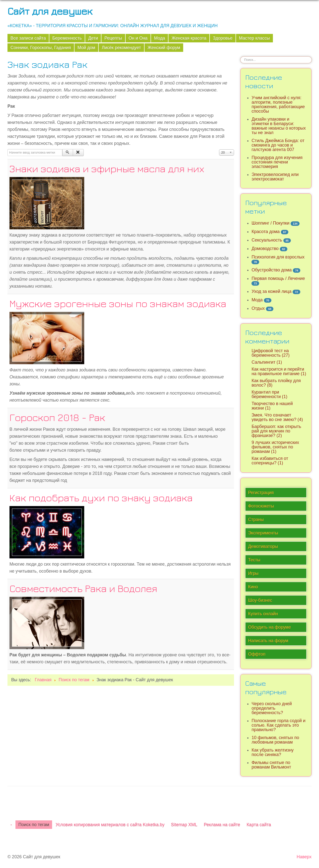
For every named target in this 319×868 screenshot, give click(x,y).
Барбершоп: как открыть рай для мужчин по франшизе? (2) (276, 431)
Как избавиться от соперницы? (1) (270, 461)
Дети (93, 38)
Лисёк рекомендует (121, 48)
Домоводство (265, 249)
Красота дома (266, 232)
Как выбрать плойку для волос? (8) (276, 383)
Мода (159, 38)
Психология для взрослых (278, 257)
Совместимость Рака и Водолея (83, 588)
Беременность (67, 38)
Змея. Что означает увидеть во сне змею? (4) (277, 417)
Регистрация (261, 493)
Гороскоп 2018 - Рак (57, 417)
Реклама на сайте (222, 825)
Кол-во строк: (219, 149)
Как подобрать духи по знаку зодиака (101, 498)
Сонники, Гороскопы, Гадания (41, 48)
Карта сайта (259, 825)
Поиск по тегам (34, 825)
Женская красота (189, 38)
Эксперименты (263, 533)
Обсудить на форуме (269, 627)
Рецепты (113, 38)
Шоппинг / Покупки (270, 223)
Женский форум (164, 48)
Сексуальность (267, 240)
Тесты (254, 560)
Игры (253, 573)
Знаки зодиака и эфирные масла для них (107, 169)
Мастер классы (254, 38)
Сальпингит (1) (267, 362)
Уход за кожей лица (271, 291)
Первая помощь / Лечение (278, 278)
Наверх (304, 857)
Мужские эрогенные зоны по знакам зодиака (118, 303)
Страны (256, 520)
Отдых (258, 308)
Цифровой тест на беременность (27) (271, 353)
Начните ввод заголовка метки (8, 149)
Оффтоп (257, 654)
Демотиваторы (263, 546)
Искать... (240, 56)
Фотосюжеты (261, 506)
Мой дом (86, 48)
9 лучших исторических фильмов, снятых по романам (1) (275, 447)
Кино (253, 587)
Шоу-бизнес (260, 600)
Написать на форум (268, 641)
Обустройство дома (272, 270)
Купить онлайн (263, 614)
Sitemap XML (184, 825)
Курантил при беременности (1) (269, 394)
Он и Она (138, 38)
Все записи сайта (28, 38)
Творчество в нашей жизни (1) (272, 406)
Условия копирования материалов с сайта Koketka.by (110, 825)
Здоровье (223, 38)
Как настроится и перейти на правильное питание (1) (279, 371)
